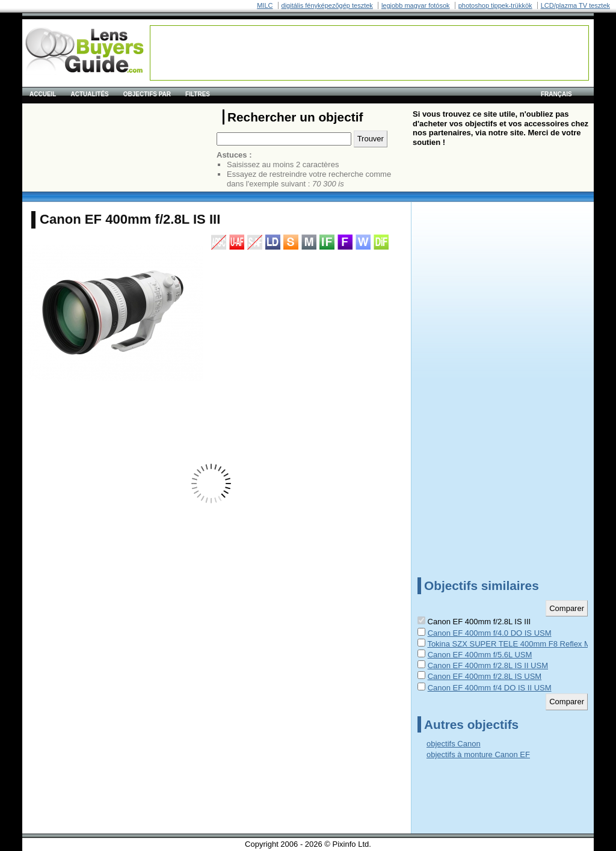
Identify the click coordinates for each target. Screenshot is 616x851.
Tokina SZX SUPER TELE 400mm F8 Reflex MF (511, 644)
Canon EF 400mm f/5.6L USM (480, 655)
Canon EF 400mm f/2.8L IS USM (485, 676)
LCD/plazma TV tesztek (575, 5)
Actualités (89, 94)
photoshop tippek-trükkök (495, 5)
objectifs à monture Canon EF (478, 754)
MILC (265, 5)
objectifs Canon (454, 744)
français (556, 94)
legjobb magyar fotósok (416, 5)
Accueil (43, 94)
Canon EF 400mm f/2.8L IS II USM (488, 665)
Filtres (198, 94)
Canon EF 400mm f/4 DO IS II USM (490, 688)
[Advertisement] (369, 53)
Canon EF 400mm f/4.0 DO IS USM (490, 633)
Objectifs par (147, 94)
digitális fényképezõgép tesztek (327, 5)
